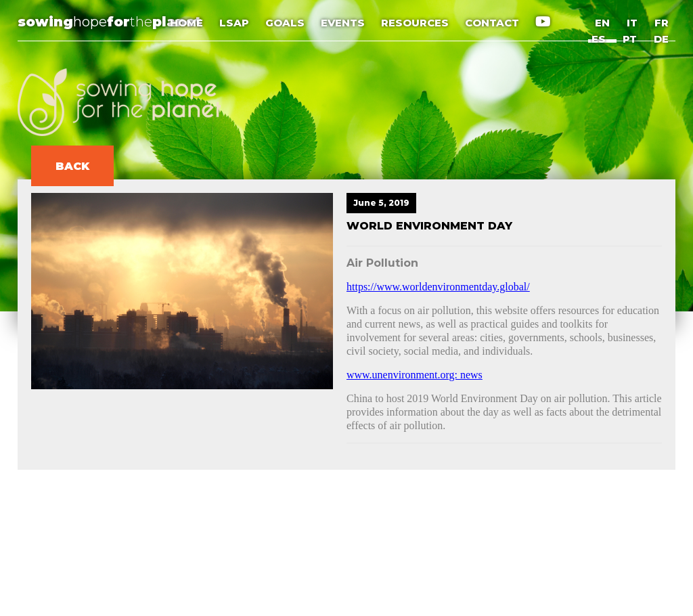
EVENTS (344, 23)
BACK (72, 166)
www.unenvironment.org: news (415, 375)
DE (661, 39)
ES (599, 39)
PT (630, 39)
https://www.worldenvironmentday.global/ (438, 287)
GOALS (286, 23)
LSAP (236, 23)
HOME (188, 23)
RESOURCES (416, 23)
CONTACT (493, 23)
